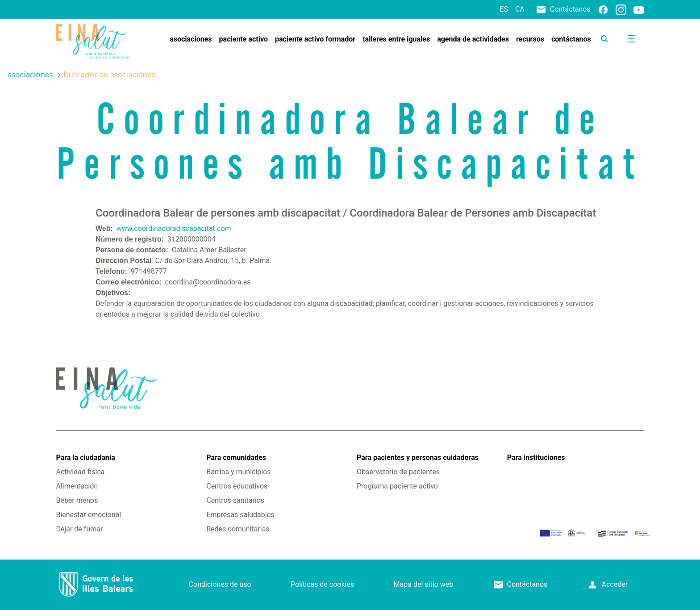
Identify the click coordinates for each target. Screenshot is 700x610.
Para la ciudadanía (85, 457)
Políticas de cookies (322, 584)
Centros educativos (237, 486)
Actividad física (80, 472)
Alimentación (77, 486)
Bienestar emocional (88, 515)
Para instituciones (536, 457)
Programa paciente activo (397, 486)
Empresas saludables (240, 515)
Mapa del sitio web (424, 584)
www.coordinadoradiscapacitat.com (174, 228)
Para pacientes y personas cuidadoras (418, 457)
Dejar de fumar (79, 529)
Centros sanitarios (235, 500)
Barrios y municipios (238, 472)
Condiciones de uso (220, 584)
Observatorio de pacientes (398, 472)
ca (520, 9)
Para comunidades (236, 457)
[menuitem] (191, 39)
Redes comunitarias (238, 529)
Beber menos (77, 500)
